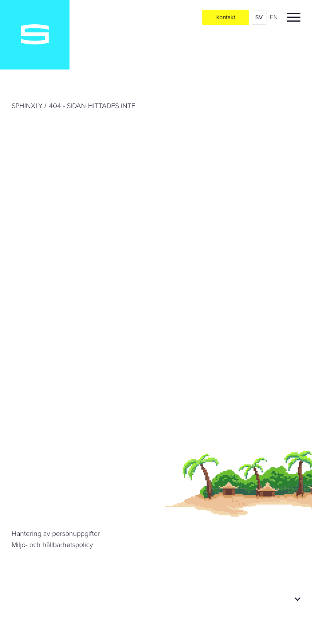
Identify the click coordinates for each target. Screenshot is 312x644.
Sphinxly (27, 106)
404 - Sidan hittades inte (92, 106)
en (274, 17)
